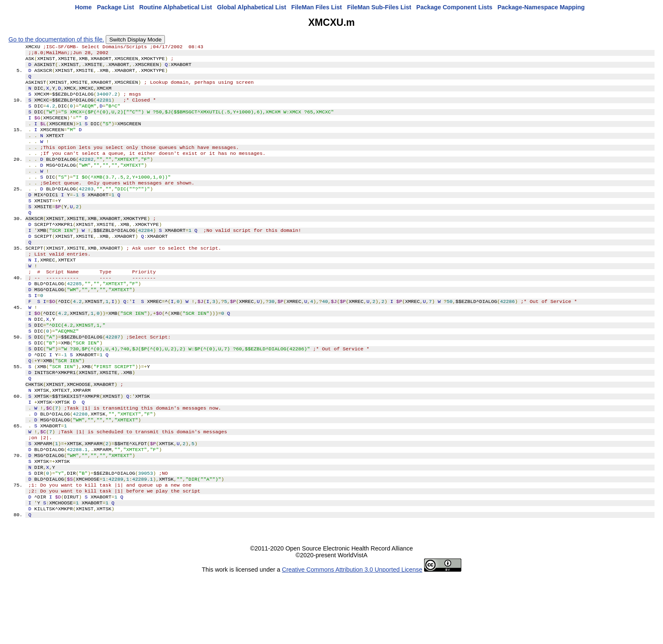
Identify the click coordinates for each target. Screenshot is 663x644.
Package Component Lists (455, 7)
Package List (115, 7)
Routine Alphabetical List (175, 7)
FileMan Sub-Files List (379, 7)
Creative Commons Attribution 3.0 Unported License (352, 637)
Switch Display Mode (135, 40)
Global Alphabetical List (251, 7)
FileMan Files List (317, 7)
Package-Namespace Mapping (541, 7)
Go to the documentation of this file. (56, 39)
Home (83, 7)
